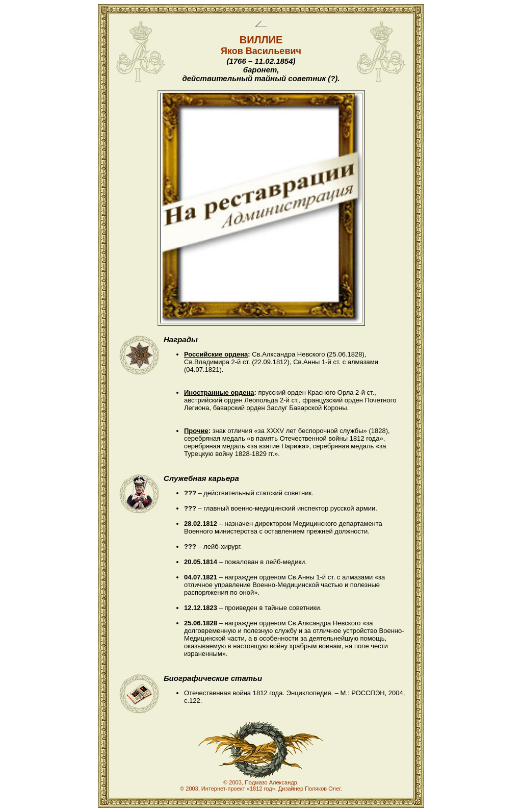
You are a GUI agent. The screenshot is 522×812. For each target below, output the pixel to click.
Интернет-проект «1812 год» (238, 789)
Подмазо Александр (271, 782)
